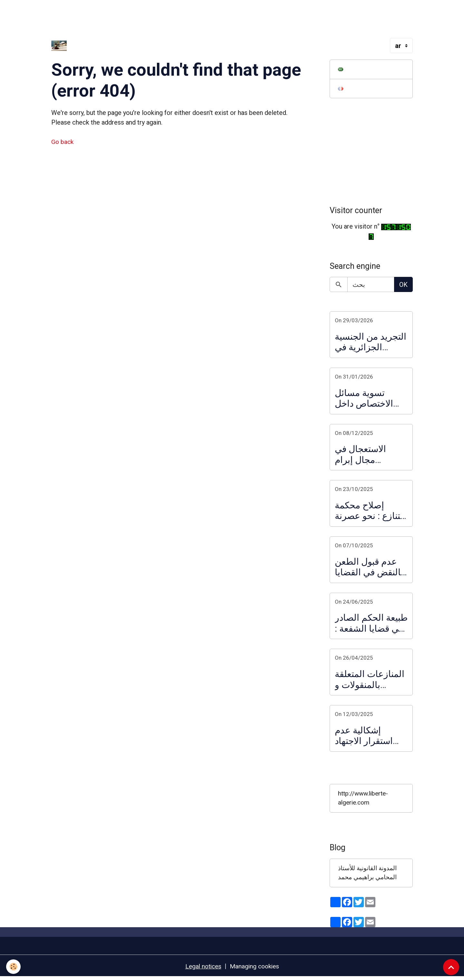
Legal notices (202, 969)
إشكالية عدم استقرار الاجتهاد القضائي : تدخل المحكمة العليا (364, 736)
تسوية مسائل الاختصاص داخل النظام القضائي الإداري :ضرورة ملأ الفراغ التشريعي (369, 399)
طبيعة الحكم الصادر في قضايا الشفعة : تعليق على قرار (371, 624)
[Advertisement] (117, 14)
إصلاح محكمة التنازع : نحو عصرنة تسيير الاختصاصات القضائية (370, 512)
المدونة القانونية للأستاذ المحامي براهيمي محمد (370, 875)
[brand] (61, 46)
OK (403, 286)
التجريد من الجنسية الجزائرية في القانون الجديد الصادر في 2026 (371, 343)
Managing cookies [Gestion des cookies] (255, 969)
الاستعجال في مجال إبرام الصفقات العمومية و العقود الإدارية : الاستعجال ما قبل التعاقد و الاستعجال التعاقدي (370, 455)
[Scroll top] (451, 967)
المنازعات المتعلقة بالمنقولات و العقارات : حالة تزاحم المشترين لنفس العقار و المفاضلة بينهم (370, 680)
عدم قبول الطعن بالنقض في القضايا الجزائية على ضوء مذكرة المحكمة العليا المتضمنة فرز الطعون (370, 568)
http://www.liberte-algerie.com (365, 800)
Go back (63, 142)
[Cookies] (14, 967)
